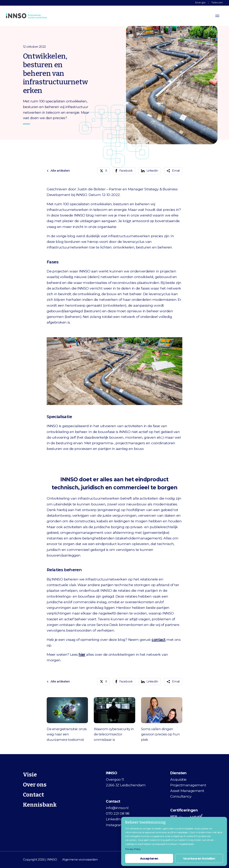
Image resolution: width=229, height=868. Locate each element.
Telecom (217, 3)
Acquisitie (178, 779)
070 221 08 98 (118, 813)
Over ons (35, 785)
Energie (200, 3)
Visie (30, 775)
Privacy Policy (133, 849)
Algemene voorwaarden (80, 860)
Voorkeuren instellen (199, 858)
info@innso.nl (117, 808)
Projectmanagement (188, 785)
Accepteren (149, 858)
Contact (33, 795)
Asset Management (187, 791)
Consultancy (181, 796)
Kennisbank (40, 805)
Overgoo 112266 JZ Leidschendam (126, 782)
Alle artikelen (58, 171)
